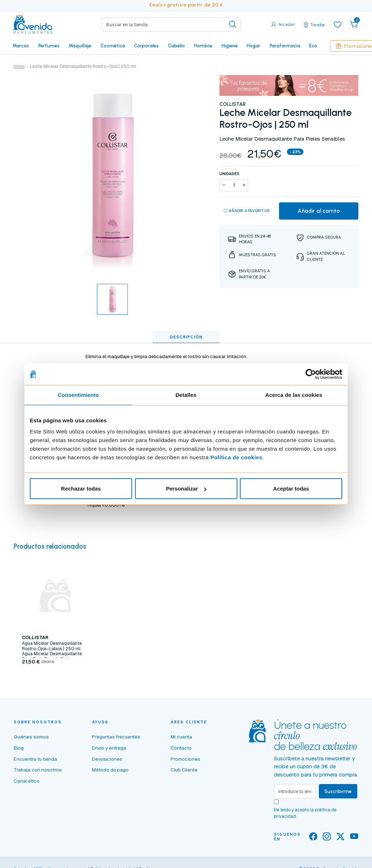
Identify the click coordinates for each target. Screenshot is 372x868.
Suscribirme (338, 791)
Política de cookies (236, 457)
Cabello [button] (176, 46)
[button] (354, 24)
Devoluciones (107, 759)
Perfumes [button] (49, 46)
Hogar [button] (254, 46)
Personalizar (186, 489)
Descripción (186, 337)
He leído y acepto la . (305, 813)
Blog (19, 748)
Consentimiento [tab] (78, 395)
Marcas (21, 46)
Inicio (19, 66)
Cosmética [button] (113, 46)
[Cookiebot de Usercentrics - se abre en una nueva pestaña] (311, 374)
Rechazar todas (81, 489)
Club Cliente (184, 770)
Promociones (185, 759)
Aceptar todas (291, 489)
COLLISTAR (232, 104)
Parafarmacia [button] (285, 46)
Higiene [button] (230, 46)
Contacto (181, 748)
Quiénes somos (31, 737)
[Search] (171, 24)
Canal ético (27, 781)
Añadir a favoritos (247, 211)
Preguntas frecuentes (116, 737)
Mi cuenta (181, 737)
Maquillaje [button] (80, 46)
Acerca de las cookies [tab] (294, 395)
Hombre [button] (203, 46)
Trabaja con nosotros (38, 770)
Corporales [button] (146, 46)
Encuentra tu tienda (35, 759)
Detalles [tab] (186, 395)
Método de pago (110, 770)
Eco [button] (313, 46)
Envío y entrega (109, 748)
